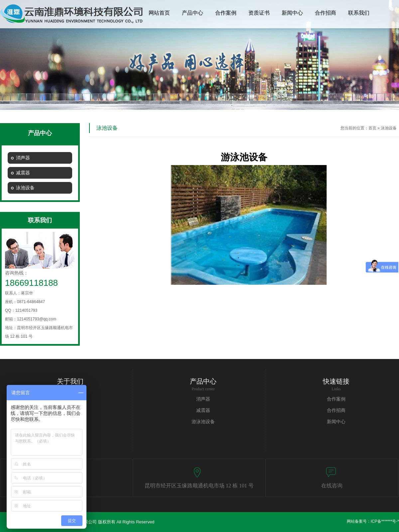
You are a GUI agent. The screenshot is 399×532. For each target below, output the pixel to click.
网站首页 (159, 13)
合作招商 (326, 13)
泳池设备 (389, 128)
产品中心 (193, 13)
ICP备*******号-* (385, 521)
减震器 (203, 410)
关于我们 (70, 381)
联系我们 (359, 13)
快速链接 (336, 381)
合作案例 (226, 13)
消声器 (203, 399)
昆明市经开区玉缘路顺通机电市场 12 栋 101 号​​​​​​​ (199, 486)
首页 (372, 128)
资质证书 (259, 13)
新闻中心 (292, 13)
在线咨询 (332, 486)
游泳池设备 (203, 422)
